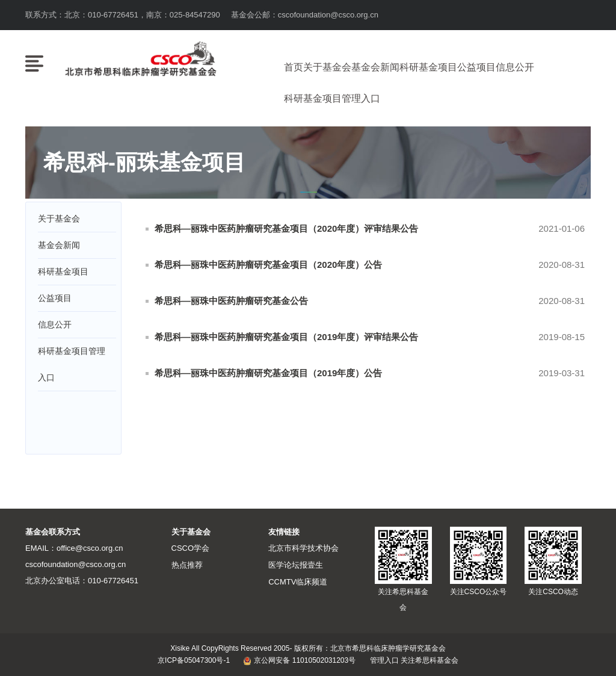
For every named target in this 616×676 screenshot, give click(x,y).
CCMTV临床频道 (298, 581)
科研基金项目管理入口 (332, 98)
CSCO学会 (191, 549)
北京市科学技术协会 (303, 549)
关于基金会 (327, 67)
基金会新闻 (375, 67)
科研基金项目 (428, 67)
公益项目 (476, 67)
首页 (294, 67)
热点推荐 (187, 565)
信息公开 (515, 67)
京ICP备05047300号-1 (194, 661)
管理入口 (384, 661)
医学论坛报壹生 (296, 565)
